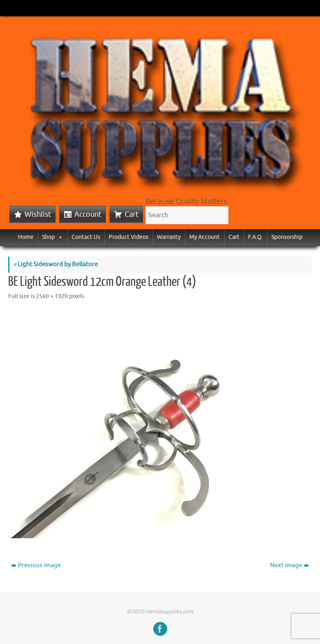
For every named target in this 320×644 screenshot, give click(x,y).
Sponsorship (287, 237)
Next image (290, 565)
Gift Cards (160, 253)
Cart (132, 214)
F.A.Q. (255, 237)
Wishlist (38, 214)
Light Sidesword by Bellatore (56, 264)
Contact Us (86, 237)
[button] (59, 237)
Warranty (169, 237)
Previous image (36, 565)
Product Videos (129, 237)
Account (88, 214)
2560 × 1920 (52, 296)
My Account (205, 237)
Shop (53, 237)
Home (26, 237)
